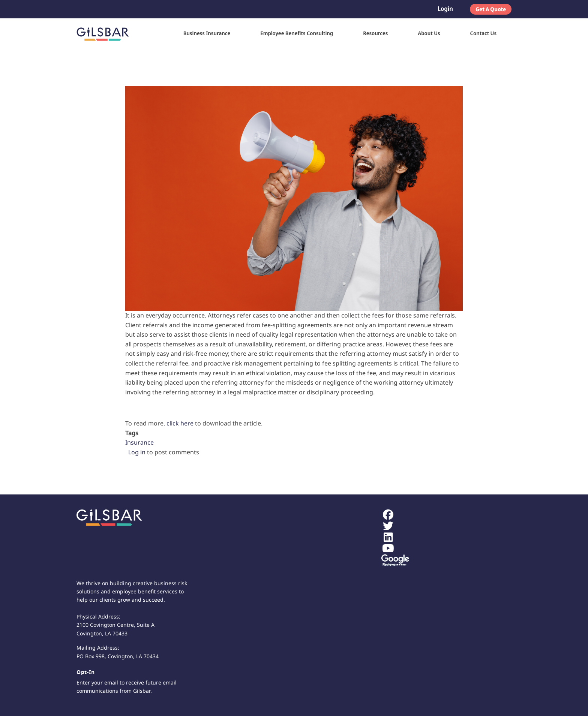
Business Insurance (207, 33)
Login (445, 9)
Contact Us (483, 33)
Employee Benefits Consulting (297, 33)
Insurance (139, 442)
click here (180, 423)
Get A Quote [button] (491, 9)
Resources (375, 33)
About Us (429, 33)
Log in (137, 452)
